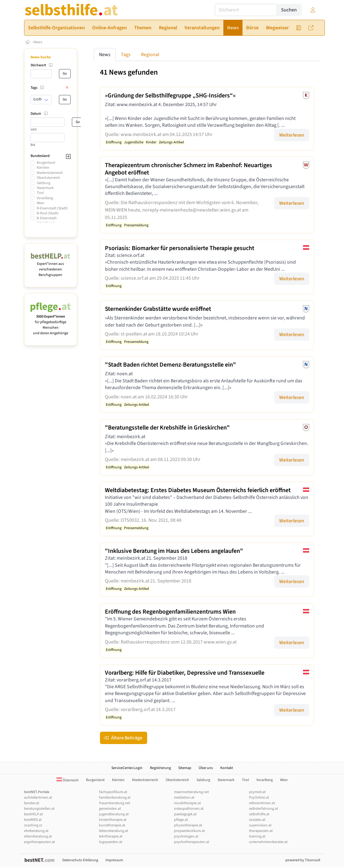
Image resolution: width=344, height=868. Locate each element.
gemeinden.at (110, 809)
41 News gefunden (129, 72)
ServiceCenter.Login (127, 768)
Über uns (206, 768)
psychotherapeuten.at (192, 842)
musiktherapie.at (187, 803)
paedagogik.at (185, 814)
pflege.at (181, 820)
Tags (126, 55)
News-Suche (41, 57)
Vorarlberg (45, 198)
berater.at (32, 803)
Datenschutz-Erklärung (80, 860)
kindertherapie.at (113, 820)
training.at (257, 836)
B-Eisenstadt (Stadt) (52, 208)
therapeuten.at (261, 831)
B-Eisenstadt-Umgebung (47, 220)
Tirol (40, 193)
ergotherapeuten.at (39, 842)
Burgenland (46, 163)
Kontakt (227, 768)
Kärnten (43, 168)
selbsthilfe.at (259, 814)
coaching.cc (33, 825)
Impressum (114, 860)
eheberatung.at (36, 831)
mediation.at (184, 798)
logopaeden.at (111, 842)
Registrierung (160, 768)
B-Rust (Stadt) (48, 213)
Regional (150, 55)
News (38, 42)
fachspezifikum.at (113, 792)
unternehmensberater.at (268, 842)
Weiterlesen (292, 135)
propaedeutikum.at (189, 831)
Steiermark (45, 188)
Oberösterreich (48, 178)
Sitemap (185, 768)
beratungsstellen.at (39, 809)
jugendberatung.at (114, 814)
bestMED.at (33, 820)
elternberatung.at (38, 836)
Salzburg (44, 183)
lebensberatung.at (114, 831)
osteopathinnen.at (189, 809)
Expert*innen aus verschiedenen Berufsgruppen (51, 267)
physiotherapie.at (188, 825)
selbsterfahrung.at (263, 809)
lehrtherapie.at (111, 836)
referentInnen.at (262, 803)
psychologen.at (186, 836)
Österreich (68, 780)
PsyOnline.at (259, 798)
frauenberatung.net (115, 803)
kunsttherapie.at (112, 825)
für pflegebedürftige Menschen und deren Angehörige (51, 322)
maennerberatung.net (191, 792)
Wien (41, 203)
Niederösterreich (50, 173)
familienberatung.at (115, 798)
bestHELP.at (33, 814)
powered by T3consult (303, 860)
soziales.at (257, 820)
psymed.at (257, 792)
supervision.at (260, 825)
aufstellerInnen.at (38, 798)
